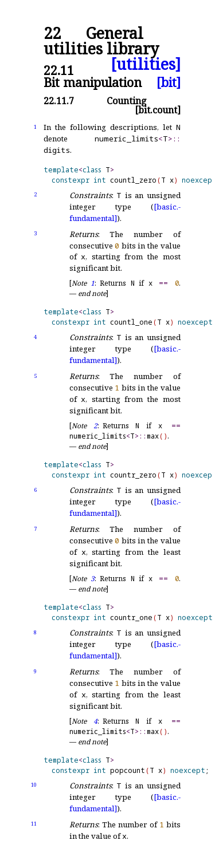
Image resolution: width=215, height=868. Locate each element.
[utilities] (146, 64)
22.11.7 (59, 101)
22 (52, 33)
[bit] (169, 82)
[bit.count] (158, 110)
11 (34, 824)
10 (34, 785)
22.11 (59, 70)
